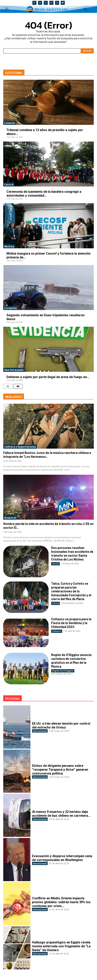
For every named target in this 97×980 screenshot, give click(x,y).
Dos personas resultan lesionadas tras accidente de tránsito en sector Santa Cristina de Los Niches (72, 553)
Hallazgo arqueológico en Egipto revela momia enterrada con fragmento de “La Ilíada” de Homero (61, 946)
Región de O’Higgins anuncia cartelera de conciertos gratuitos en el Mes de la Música (71, 661)
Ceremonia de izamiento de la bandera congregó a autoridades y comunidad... (44, 194)
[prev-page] (8, 386)
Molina (9, 246)
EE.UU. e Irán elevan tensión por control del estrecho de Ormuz (61, 725)
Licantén (11, 308)
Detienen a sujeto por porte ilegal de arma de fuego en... (48, 377)
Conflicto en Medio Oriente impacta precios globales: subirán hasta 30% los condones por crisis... (61, 902)
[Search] (87, 51)
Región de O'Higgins (63, 671)
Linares (10, 123)
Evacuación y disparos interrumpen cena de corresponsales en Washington (62, 858)
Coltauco (57, 631)
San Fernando (14, 370)
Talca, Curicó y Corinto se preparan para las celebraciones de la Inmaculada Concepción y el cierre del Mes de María (71, 591)
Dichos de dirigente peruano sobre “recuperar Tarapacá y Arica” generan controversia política (60, 770)
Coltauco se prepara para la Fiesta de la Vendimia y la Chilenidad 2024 (71, 623)
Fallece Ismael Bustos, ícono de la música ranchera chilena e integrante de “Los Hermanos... (47, 455)
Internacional (40, 731)
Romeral (10, 517)
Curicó (9, 184)
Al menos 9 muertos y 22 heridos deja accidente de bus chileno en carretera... (61, 814)
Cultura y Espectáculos (20, 446)
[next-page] (18, 386)
